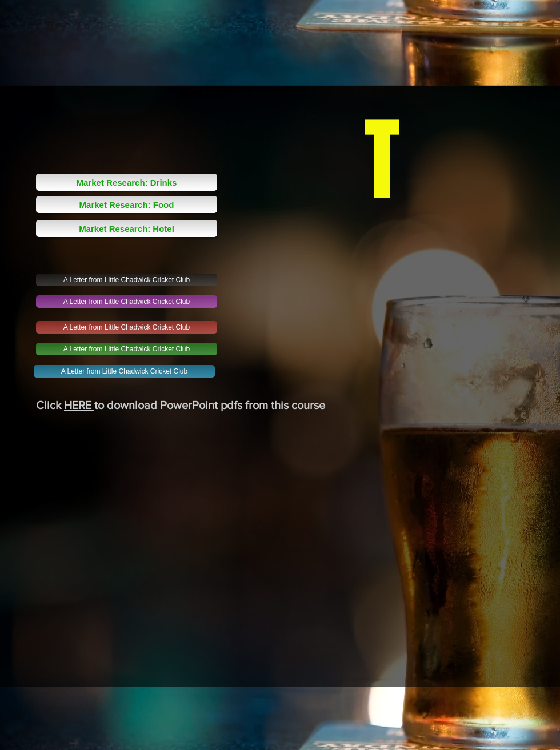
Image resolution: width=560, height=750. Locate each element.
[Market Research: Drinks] (127, 182)
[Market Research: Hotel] (127, 228)
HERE (79, 405)
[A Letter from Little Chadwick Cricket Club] (127, 280)
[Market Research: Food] (127, 204)
